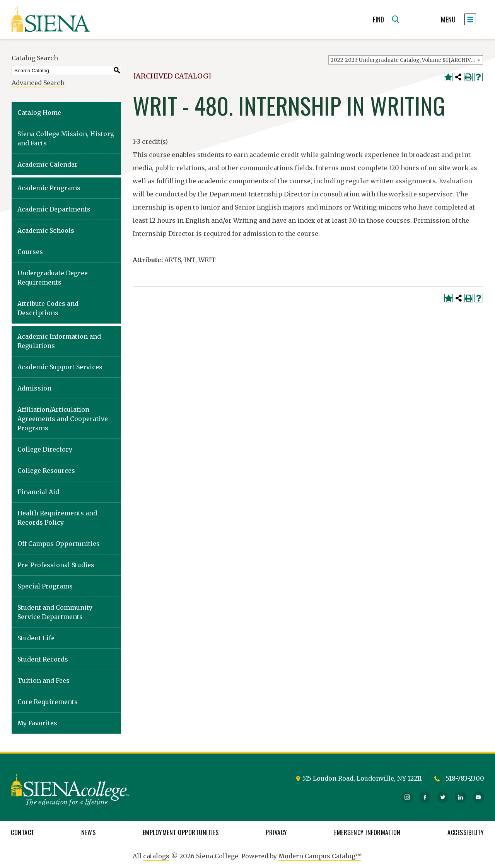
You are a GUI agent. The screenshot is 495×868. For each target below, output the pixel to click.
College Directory (45, 449)
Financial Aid (38, 492)
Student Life (36, 638)
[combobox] (406, 60)
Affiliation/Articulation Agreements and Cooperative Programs (63, 419)
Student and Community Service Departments (55, 612)
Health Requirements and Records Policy (57, 518)
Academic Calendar (48, 164)
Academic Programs (49, 188)
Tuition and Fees (44, 680)
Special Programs (45, 586)
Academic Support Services (60, 367)
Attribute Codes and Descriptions (48, 308)
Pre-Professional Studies (56, 565)
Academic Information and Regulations (59, 341)
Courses (30, 252)
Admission (34, 388)
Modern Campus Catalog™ (320, 856)
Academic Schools (46, 230)
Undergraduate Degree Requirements (53, 278)
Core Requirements (48, 702)
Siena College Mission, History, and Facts (66, 138)
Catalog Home (39, 113)
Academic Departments (54, 209)
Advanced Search (38, 83)
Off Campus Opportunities (59, 544)
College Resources (46, 471)
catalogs (156, 856)
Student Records (43, 659)
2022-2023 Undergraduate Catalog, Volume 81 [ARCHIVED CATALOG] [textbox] (407, 60)
